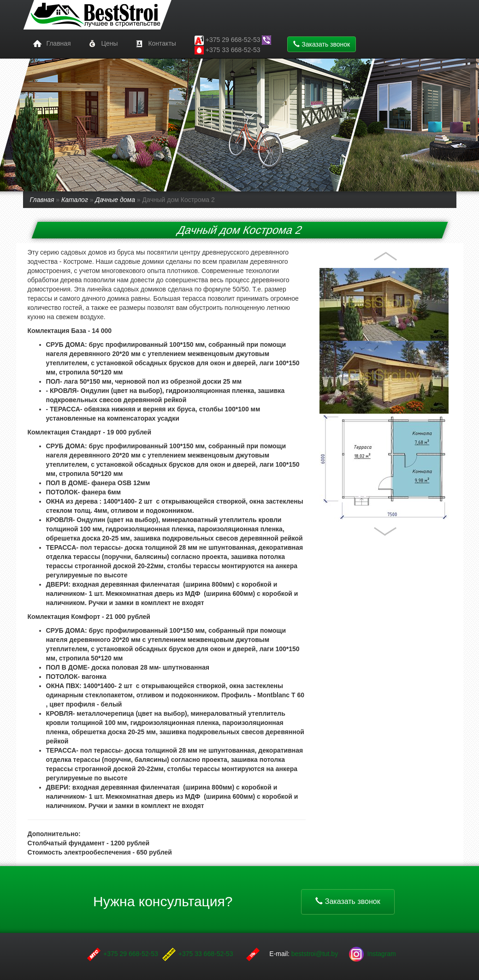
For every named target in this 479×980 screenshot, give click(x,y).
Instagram (373, 954)
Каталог (75, 200)
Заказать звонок (322, 44)
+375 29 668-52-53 (131, 954)
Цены (101, 44)
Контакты (154, 44)
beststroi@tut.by (316, 954)
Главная (50, 44)
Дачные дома (115, 200)
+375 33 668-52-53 (228, 50)
